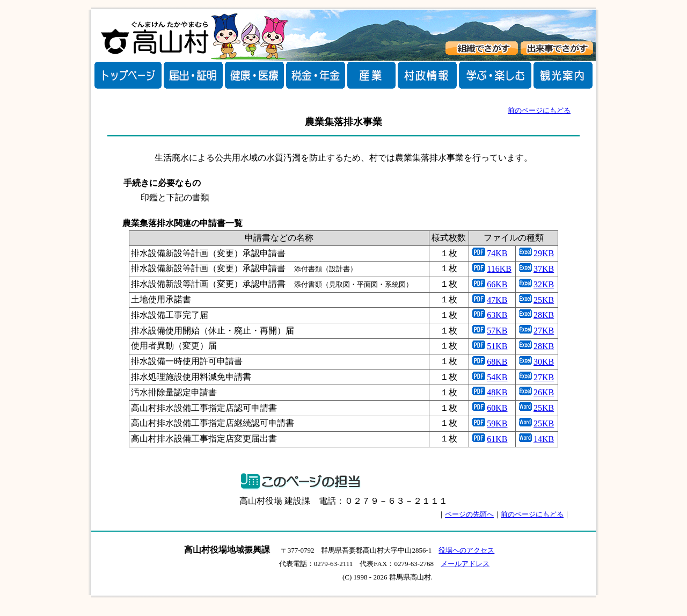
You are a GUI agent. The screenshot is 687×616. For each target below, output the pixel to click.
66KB (497, 284)
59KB (497, 423)
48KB (497, 392)
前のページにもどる (539, 110)
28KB (544, 315)
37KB (544, 269)
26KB (544, 392)
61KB (497, 439)
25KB (544, 300)
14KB (544, 439)
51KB (497, 346)
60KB (497, 408)
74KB (497, 253)
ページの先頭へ (469, 514)
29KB (544, 253)
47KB (497, 300)
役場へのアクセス (466, 550)
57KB (497, 331)
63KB (497, 315)
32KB (544, 284)
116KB (499, 269)
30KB (544, 362)
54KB (497, 377)
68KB (497, 362)
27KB (544, 331)
